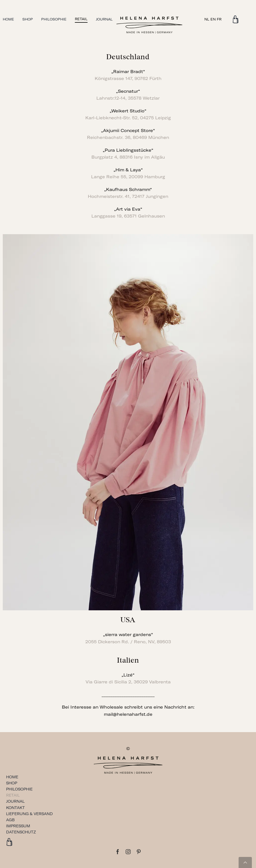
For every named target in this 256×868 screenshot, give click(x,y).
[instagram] (128, 852)
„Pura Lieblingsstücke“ (128, 150)
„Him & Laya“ (128, 170)
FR (219, 19)
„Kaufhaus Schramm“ (128, 189)
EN (213, 19)
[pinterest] (139, 852)
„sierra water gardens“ (128, 635)
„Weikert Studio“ (128, 111)
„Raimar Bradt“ (128, 72)
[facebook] (118, 852)
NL (207, 19)
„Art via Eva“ (128, 209)
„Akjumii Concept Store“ (128, 131)
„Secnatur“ (128, 91)
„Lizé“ (128, 675)
